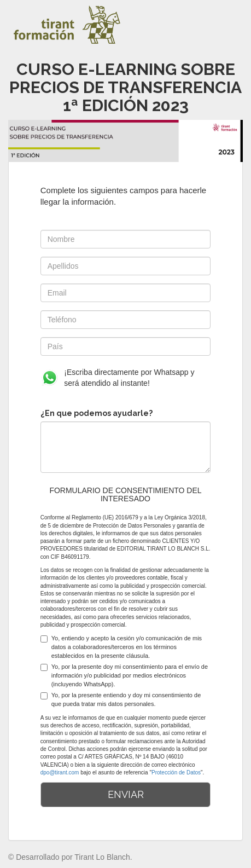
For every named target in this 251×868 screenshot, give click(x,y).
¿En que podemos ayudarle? (97, 413)
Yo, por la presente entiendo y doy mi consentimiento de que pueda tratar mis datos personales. (121, 699)
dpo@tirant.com (60, 772)
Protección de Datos (176, 772)
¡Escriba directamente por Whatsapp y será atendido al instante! (118, 378)
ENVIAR (126, 794)
